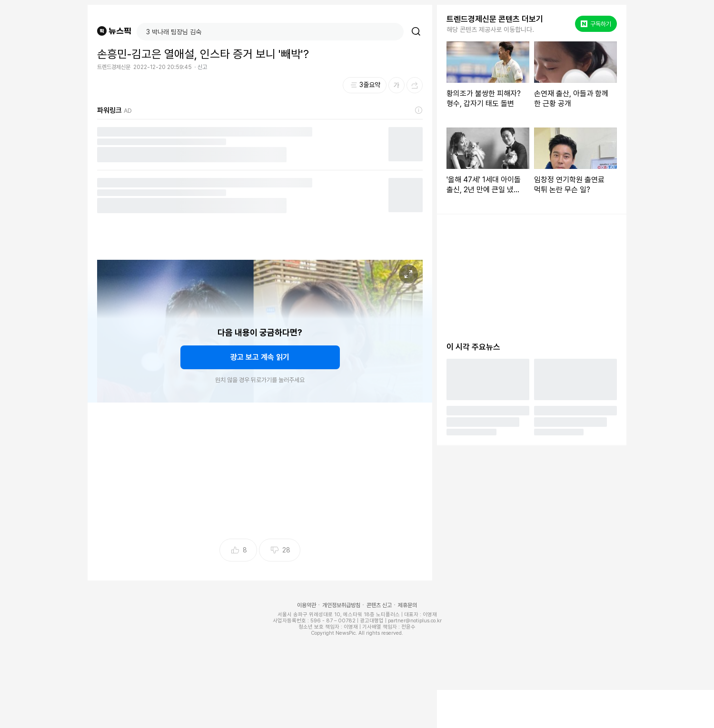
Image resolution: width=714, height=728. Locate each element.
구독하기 (596, 24)
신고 (202, 67)
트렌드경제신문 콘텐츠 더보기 (495, 19)
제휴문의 (407, 605)
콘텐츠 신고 (379, 605)
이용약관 (307, 605)
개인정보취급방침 (341, 605)
